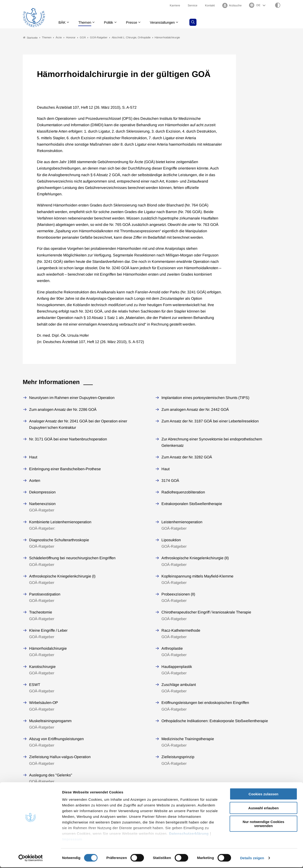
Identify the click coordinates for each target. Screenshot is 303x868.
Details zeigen (252, 859)
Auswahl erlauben (263, 809)
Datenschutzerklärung (189, 834)
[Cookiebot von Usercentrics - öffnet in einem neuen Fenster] (31, 859)
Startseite (30, 38)
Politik (111, 22)
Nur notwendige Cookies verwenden (263, 825)
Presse (135, 22)
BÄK (63, 22)
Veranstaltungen (168, 22)
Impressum (72, 840)
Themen (87, 22)
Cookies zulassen (263, 795)
